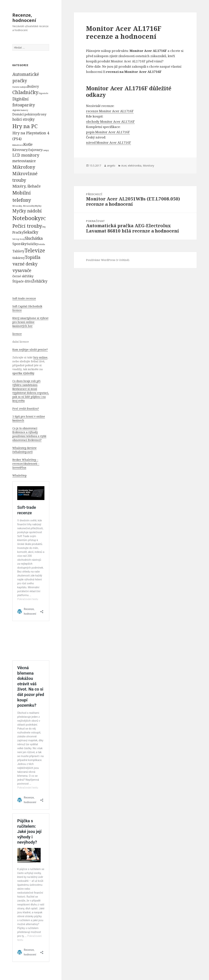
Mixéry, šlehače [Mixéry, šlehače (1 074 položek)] (27, 186)
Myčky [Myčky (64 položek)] (38, 206)
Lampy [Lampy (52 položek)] (46, 150)
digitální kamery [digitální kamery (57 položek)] (20, 110)
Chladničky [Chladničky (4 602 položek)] (25, 92)
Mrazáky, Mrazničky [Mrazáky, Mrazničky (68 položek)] (24, 206)
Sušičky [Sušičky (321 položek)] (32, 244)
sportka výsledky (23, 373)
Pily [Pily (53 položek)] (44, 227)
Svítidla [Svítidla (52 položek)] (41, 244)
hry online (40, 357)
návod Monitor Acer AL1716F (109, 142)
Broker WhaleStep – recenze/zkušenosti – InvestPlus (26, 464)
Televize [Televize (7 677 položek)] (35, 250)
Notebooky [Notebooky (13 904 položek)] (27, 218)
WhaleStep (19, 475)
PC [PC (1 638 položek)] (43, 218)
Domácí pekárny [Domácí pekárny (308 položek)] (25, 114)
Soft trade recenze (24, 298)
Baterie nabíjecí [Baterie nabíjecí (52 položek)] (20, 87)
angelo (111, 166)
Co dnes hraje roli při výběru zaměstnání (26, 383)
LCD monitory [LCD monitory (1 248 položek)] (26, 155)
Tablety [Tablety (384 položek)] (18, 251)
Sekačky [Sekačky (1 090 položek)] (31, 232)
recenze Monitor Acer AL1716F (110, 111)
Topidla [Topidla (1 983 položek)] (33, 257)
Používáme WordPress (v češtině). (108, 260)
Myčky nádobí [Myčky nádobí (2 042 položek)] (27, 211)
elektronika (135, 166)
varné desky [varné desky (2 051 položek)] (25, 264)
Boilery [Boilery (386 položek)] (33, 86)
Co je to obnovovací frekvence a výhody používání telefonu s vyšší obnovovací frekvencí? (29, 434)
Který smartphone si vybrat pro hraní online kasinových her (30, 322)
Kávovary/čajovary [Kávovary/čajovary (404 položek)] (27, 150)
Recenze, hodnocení (24, 18)
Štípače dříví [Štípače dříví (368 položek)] (22, 281)
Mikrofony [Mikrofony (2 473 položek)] (24, 167)
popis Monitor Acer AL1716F (108, 132)
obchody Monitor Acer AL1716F (110, 121)
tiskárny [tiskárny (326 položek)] (19, 258)
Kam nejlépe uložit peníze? (30, 349)
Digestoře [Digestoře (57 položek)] (43, 93)
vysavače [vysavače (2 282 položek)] (22, 270)
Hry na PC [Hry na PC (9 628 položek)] (25, 126)
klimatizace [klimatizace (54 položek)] (18, 145)
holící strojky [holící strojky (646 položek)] (24, 119)
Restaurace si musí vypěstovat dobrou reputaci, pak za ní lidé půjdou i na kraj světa (31, 395)
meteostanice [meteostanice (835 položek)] (24, 161)
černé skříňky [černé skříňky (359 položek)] (23, 276)
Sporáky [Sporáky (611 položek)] (19, 244)
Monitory (148, 166)
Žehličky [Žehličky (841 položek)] (40, 281)
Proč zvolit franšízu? (26, 409)
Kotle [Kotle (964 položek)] (28, 144)
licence (17, 334)
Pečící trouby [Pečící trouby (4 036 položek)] (27, 226)
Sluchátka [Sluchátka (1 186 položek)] (34, 238)
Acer (124, 166)
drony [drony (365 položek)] (42, 114)
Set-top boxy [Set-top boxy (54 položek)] (19, 239)
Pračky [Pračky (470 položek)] (18, 232)
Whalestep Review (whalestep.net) (24, 450)
